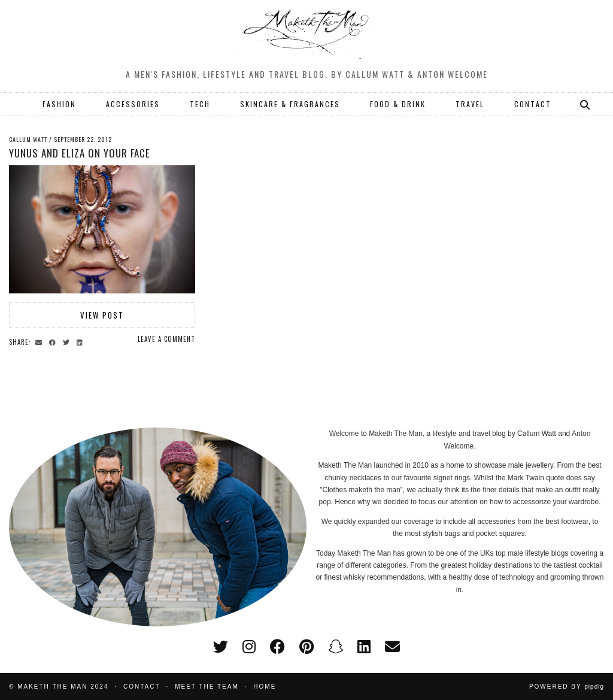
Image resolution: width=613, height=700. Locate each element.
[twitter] (221, 647)
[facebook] (277, 647)
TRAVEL (470, 104)
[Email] (392, 647)
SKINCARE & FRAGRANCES (290, 104)
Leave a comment (166, 339)
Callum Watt (28, 139)
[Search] (585, 104)
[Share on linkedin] (81, 341)
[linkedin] (364, 647)
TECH (200, 104)
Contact (142, 687)
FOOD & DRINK (398, 104)
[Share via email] (40, 341)
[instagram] (249, 647)
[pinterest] (306, 647)
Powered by (567, 687)
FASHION (59, 104)
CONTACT (533, 104)
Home (265, 687)
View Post (102, 315)
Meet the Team (207, 687)
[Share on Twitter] (68, 341)
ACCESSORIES (133, 104)
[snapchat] (336, 647)
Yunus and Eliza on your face (80, 153)
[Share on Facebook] (54, 341)
